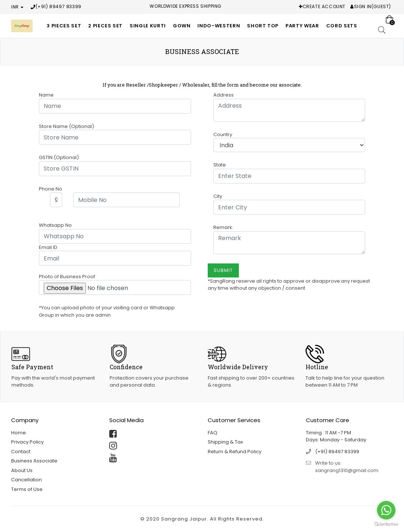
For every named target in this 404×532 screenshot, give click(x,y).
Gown (182, 26)
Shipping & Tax (225, 442)
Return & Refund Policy (235, 452)
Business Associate (34, 461)
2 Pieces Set (105, 26)
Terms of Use (27, 489)
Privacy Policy (27, 442)
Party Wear (302, 26)
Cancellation (26, 480)
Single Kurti (148, 26)
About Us (22, 470)
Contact (21, 452)
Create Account (324, 6)
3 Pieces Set (64, 26)
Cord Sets (342, 26)
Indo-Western (219, 26)
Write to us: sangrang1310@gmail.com (347, 467)
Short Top (263, 26)
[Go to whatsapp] (386, 510)
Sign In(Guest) (373, 6)
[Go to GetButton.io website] (386, 524)
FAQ (213, 433)
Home (19, 433)
